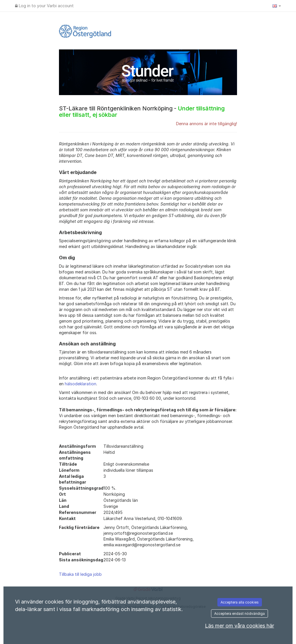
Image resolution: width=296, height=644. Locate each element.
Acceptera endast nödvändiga (239, 614)
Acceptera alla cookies (240, 602)
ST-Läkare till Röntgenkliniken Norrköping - (142, 112)
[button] (277, 6)
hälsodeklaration (81, 384)
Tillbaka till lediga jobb (80, 574)
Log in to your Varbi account (44, 6)
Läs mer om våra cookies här (239, 626)
